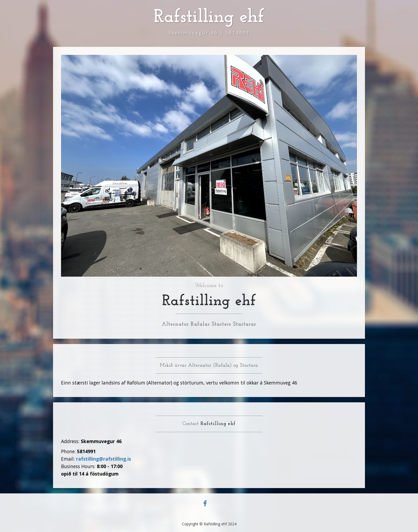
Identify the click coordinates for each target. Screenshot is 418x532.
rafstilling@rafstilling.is (103, 459)
